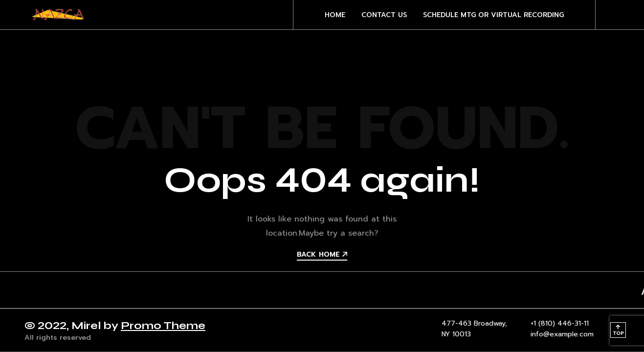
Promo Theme (163, 326)
